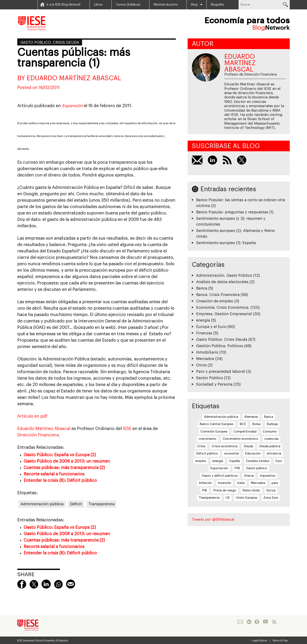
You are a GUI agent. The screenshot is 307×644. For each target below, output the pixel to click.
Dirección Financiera (38, 435)
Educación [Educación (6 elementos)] (253, 454)
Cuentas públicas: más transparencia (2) (64, 468)
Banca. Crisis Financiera (218, 295)
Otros (201, 365)
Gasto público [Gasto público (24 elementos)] (257, 468)
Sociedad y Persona (214, 384)
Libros (98, 5)
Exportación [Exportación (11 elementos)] (219, 468)
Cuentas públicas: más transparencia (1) (74, 58)
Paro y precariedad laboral (221, 372)
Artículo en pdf (32, 416)
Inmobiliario (207, 352)
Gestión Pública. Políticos (220, 346)
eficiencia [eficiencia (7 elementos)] (274, 454)
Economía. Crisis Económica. (223, 307)
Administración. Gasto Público (224, 275)
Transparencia (101, 504)
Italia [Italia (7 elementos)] (241, 483)
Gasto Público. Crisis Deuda (50, 42)
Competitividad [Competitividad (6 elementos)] (245, 432)
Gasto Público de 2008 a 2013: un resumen (67, 461)
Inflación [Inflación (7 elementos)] (205, 483)
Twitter (34, 584)
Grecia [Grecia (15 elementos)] (249, 476)
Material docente (166, 5)
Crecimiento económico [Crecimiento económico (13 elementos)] (240, 439)
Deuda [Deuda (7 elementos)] (248, 446)
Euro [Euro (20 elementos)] (279, 461)
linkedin (46, 584)
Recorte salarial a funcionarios (54, 474)
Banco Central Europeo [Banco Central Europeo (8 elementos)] (216, 424)
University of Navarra (56, 641)
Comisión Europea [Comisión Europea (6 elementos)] (214, 432)
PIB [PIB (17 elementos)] (204, 490)
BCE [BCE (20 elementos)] (243, 424)
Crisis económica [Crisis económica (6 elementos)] (225, 446)
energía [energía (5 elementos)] (218, 461)
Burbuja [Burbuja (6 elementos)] (272, 424)
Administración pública (42, 504)
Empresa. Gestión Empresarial (224, 314)
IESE (127, 429)
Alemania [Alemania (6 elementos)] (251, 417)
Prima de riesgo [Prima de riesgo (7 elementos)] (225, 490)
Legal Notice (260, 641)
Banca (202, 288)
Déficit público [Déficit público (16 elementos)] (207, 454)
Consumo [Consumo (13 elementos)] (270, 432)
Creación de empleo (215, 301)
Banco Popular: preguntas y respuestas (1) (235, 212)
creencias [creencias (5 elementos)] (272, 439)
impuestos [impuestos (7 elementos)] (268, 476)
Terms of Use (280, 641)
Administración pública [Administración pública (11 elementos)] (221, 417)
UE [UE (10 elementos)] (228, 498)
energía (203, 320)
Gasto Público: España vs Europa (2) (60, 455)
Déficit (76, 504)
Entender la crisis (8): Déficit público (60, 481)
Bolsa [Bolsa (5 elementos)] (256, 424)
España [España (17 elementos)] (235, 461)
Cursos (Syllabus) (128, 5)
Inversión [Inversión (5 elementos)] (224, 483)
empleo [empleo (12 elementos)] (201, 461)
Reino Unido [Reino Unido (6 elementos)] (251, 490)
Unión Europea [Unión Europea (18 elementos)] (247, 498)
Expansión (72, 106)
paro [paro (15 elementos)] (275, 483)
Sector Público (210, 378)
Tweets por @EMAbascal (213, 519)
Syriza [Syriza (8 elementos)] (271, 490)
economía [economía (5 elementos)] (232, 454)
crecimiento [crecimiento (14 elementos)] (208, 439)
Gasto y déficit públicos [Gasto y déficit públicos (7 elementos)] (220, 476)
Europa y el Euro (211, 327)
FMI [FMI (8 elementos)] (237, 468)
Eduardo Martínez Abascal (44, 429)
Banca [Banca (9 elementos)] (269, 417)
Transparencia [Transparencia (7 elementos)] (209, 498)
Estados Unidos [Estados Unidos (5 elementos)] (258, 461)
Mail (71, 584)
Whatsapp (58, 584)
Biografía (217, 5)
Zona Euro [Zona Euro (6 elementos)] (271, 498)
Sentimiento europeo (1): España (226, 243)
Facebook (22, 584)
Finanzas (204, 333)
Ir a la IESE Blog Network (64, 5)
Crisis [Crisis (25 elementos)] (201, 446)
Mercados (205, 359)
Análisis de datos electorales (222, 282)
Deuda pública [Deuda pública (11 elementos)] (270, 446)
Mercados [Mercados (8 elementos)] (258, 483)
